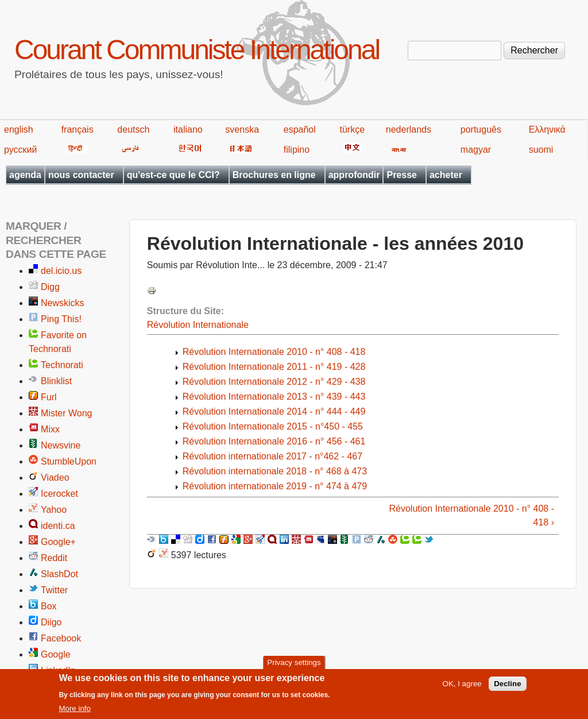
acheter (446, 175)
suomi (541, 150)
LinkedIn (58, 670)
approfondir (354, 175)
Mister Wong (67, 413)
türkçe (352, 130)
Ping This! (61, 319)
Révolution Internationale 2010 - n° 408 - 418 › (472, 515)
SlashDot (59, 574)
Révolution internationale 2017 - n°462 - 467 (272, 456)
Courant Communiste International (197, 50)
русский (20, 150)
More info (75, 712)
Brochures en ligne (274, 175)
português (481, 130)
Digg (50, 287)
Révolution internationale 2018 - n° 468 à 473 (275, 471)
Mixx (50, 429)
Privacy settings (294, 665)
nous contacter (81, 175)
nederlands (409, 130)
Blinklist (56, 381)
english (19, 130)
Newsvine (61, 445)
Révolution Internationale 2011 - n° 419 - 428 (274, 367)
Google (56, 654)
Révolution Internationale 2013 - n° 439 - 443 (274, 397)
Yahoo (54, 510)
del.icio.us (61, 271)
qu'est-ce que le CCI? (173, 175)
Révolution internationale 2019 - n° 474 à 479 (275, 486)
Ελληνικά (547, 130)
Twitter (54, 590)
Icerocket (59, 494)
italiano (188, 130)
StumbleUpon (69, 461)
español (300, 130)
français (78, 130)
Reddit (54, 558)
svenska (242, 130)
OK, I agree (462, 687)
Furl (49, 397)
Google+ (58, 542)
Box (49, 606)
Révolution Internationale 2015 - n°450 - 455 (273, 426)
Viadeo (55, 478)
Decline (507, 687)
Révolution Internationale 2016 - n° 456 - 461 (274, 441)
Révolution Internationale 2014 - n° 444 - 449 (274, 411)
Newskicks (63, 303)
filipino (297, 150)
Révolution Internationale (198, 325)
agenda (25, 175)
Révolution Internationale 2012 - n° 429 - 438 (274, 382)
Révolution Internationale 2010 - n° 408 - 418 (274, 352)
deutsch (133, 130)
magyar (476, 150)
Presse (402, 175)
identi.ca (58, 526)
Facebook (61, 638)
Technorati (62, 365)
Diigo (51, 622)
